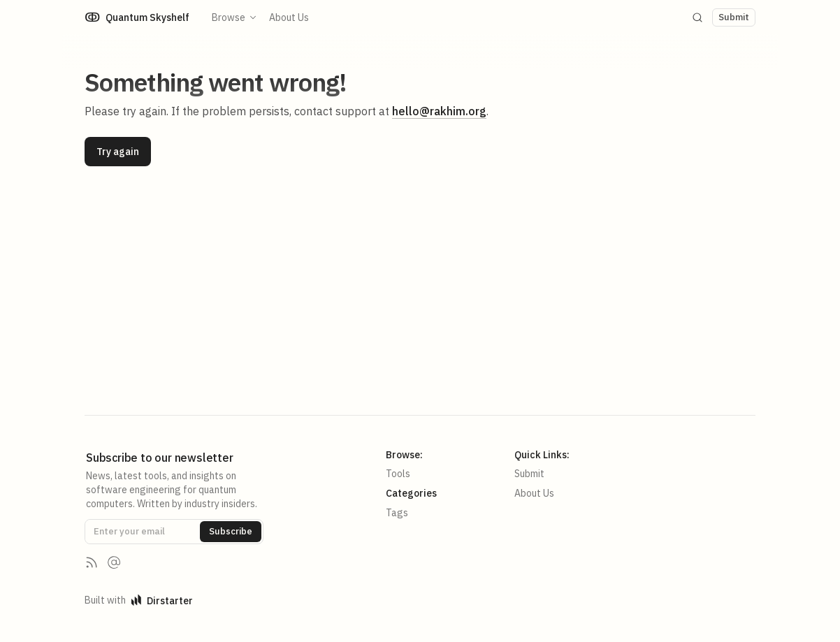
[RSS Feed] (92, 562)
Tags (397, 513)
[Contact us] (114, 562)
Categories (411, 493)
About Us (289, 17)
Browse (235, 17)
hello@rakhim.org (439, 111)
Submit (529, 474)
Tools (398, 474)
